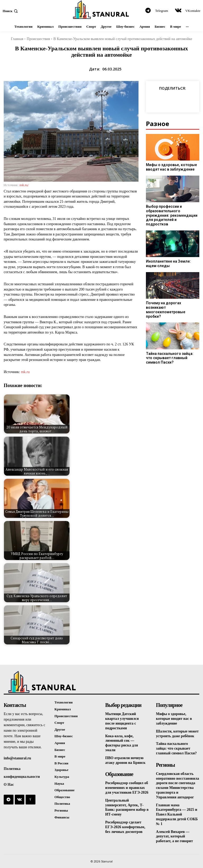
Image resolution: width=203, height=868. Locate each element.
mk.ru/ (24, 185)
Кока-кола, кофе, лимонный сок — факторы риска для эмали (122, 742)
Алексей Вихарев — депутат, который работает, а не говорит (174, 833)
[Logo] (101, 10)
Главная (17, 39)
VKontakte (193, 11)
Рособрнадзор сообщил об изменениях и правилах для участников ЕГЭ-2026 (127, 786)
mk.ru (25, 372)
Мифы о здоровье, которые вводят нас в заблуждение (170, 167)
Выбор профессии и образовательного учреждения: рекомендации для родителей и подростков (171, 213)
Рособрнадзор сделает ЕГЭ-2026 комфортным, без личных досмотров (125, 824)
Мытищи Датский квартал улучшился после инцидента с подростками (122, 720)
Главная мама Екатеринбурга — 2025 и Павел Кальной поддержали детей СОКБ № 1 (177, 811)
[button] (11, 11)
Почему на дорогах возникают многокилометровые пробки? (172, 301)
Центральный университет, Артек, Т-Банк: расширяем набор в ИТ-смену (127, 805)
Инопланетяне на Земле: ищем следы (167, 259)
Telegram (162, 11)
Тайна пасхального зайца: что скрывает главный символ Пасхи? (172, 345)
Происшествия (38, 39)
